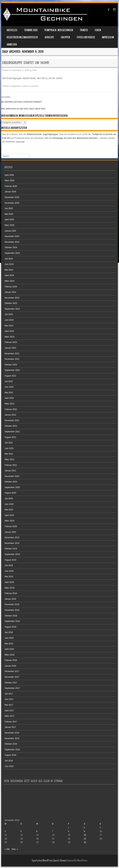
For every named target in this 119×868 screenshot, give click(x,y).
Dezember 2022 (12, 354)
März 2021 (10, 459)
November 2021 (12, 420)
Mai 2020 (9, 510)
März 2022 (10, 404)
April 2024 (9, 275)
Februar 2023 (11, 342)
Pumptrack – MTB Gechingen (59, 30)
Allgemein (16, 86)
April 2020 (9, 515)
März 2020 (10, 521)
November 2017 (12, 677)
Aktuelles (12, 30)
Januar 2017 (10, 727)
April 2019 (9, 582)
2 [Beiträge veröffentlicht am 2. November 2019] (84, 828)
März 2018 (10, 655)
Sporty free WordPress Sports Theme (49, 860)
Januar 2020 (10, 532)
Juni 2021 (9, 448)
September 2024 (12, 253)
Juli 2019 (9, 565)
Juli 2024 (9, 259)
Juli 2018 (9, 632)
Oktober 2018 (11, 616)
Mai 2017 (9, 705)
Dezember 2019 (12, 538)
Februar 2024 (11, 287)
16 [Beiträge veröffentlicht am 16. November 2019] (85, 835)
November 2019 (12, 543)
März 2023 (10, 337)
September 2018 (12, 621)
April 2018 (9, 649)
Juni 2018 (9, 638)
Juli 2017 (9, 694)
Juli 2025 (9, 208)
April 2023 (9, 331)
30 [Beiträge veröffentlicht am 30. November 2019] (85, 842)
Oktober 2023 (11, 303)
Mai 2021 (9, 454)
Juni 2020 (9, 504)
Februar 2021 (11, 465)
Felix (34, 70)
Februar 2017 (11, 722)
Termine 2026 (31, 30)
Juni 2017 (9, 699)
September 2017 (12, 688)
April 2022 (9, 398)
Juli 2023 (9, 314)
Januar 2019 (10, 599)
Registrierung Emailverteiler (22, 37)
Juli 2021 (9, 443)
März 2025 (10, 225)
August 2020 (10, 493)
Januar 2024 (10, 292)
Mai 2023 (9, 326)
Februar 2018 (11, 660)
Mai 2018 (9, 644)
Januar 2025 (10, 231)
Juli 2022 (9, 381)
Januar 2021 (10, 471)
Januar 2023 (10, 348)
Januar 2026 (10, 192)
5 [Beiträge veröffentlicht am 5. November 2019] (21, 831)
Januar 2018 (10, 666)
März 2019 (10, 588)
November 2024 (12, 242)
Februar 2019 (11, 593)
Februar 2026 (11, 186)
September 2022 (12, 370)
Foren (98, 30)
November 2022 (12, 359)
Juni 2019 (9, 571)
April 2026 (9, 175)
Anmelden (12, 44)
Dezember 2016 (12, 733)
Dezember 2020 (12, 476)
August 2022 (10, 376)
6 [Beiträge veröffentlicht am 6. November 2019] (37, 831)
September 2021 (12, 432)
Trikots (84, 30)
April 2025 (9, 220)
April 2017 (9, 711)
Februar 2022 (11, 409)
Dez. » (15, 849)
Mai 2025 (9, 214)
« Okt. (7, 849)
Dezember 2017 (12, 671)
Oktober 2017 (11, 683)
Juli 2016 (9, 761)
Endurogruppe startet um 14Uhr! (26, 63)
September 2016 (12, 750)
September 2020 (12, 487)
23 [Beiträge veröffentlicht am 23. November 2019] (85, 839)
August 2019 (10, 560)
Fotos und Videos (86, 37)
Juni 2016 (9, 766)
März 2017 (10, 716)
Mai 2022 (9, 393)
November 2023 (12, 298)
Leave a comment (30, 86)
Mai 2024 (9, 270)
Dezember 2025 (12, 197)
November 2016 (12, 738)
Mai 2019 (9, 577)
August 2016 (10, 755)
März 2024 (10, 281)
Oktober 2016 (11, 744)
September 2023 (12, 309)
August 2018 (10, 627)
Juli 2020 (9, 499)
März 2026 (10, 181)
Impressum (108, 37)
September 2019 (12, 554)
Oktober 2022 (11, 365)
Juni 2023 (9, 320)
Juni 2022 (9, 387)
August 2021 (10, 437)
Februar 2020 (11, 526)
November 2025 (12, 203)
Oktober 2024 (11, 247)
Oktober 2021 (11, 426)
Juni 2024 (9, 264)
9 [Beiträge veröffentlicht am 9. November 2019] (84, 831)
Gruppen (65, 37)
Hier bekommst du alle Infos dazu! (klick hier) (23, 109)
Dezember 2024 (12, 236)
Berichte (49, 37)
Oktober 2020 (11, 482)
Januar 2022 (10, 415)
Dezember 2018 (12, 604)
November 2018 (12, 610)
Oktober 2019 (11, 549)
